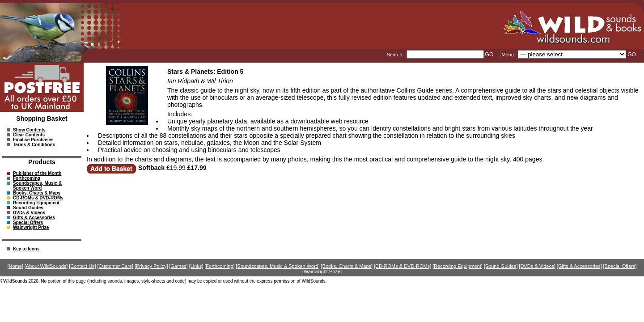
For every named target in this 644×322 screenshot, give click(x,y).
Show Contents (29, 130)
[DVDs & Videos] (537, 266)
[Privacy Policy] (151, 266)
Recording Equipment (36, 203)
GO (489, 55)
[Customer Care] (115, 266)
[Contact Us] (83, 266)
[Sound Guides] (501, 266)
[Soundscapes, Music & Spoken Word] (278, 266)
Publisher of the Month (37, 173)
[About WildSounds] (46, 266)
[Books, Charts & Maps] (347, 266)
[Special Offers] (620, 266)
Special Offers (28, 222)
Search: (396, 55)
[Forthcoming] (219, 266)
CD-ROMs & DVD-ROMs (38, 198)
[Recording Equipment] (458, 266)
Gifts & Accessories (34, 218)
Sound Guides (28, 208)
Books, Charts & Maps (37, 193)
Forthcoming (27, 178)
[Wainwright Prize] (322, 271)
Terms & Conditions (34, 145)
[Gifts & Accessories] (579, 266)
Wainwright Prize (31, 227)
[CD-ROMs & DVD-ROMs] (402, 266)
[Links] (196, 266)
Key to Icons (26, 249)
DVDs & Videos (29, 213)
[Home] (15, 266)
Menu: (509, 55)
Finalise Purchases (33, 140)
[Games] (178, 266)
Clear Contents (29, 135)
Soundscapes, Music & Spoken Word (37, 186)
